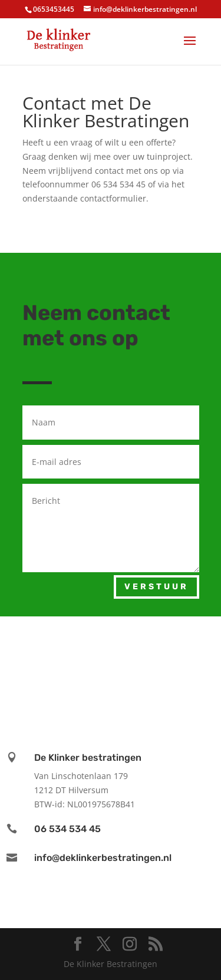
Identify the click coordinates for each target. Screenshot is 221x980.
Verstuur (156, 587)
